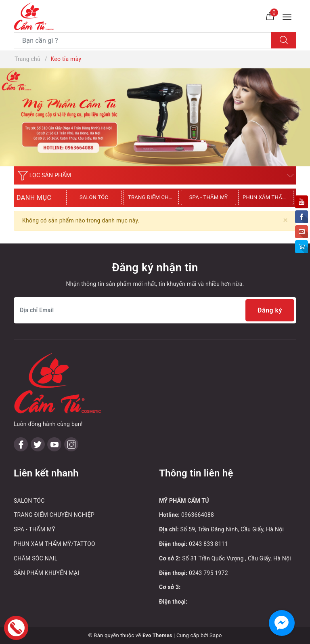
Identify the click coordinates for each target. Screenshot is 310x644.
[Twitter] (38, 444)
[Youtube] (54, 444)
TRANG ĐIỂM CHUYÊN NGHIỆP (153, 197)
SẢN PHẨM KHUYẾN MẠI (46, 573)
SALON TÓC (94, 197)
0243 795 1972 (208, 573)
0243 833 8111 (208, 544)
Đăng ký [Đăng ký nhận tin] (270, 310)
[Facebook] (21, 444)
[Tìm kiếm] (284, 40)
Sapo (216, 635)
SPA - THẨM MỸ (209, 197)
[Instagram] (71, 444)
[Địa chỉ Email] (155, 310)
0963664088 (198, 515)
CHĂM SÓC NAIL (36, 558)
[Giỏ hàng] (270, 16)
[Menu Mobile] (289, 16)
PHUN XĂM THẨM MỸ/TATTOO (268, 197)
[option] (95, 197)
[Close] (286, 220)
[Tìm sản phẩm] (143, 40)
